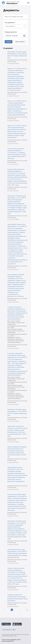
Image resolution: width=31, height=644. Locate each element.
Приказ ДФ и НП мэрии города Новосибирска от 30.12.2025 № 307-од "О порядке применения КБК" (17, 55)
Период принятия (11, 32)
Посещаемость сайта (9, 630)
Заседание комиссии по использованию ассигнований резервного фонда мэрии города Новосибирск (17, 598)
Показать (9, 42)
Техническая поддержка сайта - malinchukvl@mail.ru (11, 640)
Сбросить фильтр (20, 42)
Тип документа (10, 23)
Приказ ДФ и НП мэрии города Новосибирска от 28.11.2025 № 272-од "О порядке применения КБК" (17, 412)
